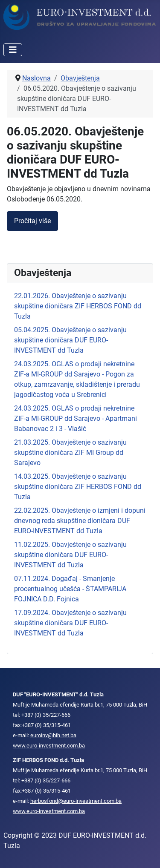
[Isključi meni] (13, 50)
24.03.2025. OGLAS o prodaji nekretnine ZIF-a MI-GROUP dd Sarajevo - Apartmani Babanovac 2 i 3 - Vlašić (76, 418)
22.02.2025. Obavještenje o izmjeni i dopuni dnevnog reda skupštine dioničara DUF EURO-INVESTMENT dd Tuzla (80, 521)
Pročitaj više (32, 221)
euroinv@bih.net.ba (53, 735)
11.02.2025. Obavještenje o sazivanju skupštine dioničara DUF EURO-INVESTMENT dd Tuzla (70, 555)
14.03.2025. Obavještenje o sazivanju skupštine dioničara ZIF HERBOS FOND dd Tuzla (78, 487)
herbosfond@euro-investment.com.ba (76, 801)
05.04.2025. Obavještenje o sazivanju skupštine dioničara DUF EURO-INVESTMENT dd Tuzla (70, 340)
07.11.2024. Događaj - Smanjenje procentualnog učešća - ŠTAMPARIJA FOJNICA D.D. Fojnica (70, 589)
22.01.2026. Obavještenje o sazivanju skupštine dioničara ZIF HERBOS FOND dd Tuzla (78, 306)
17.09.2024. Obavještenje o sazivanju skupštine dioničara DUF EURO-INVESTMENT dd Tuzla (70, 623)
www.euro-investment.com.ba (49, 746)
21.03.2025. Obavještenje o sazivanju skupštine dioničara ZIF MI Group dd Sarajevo (70, 453)
